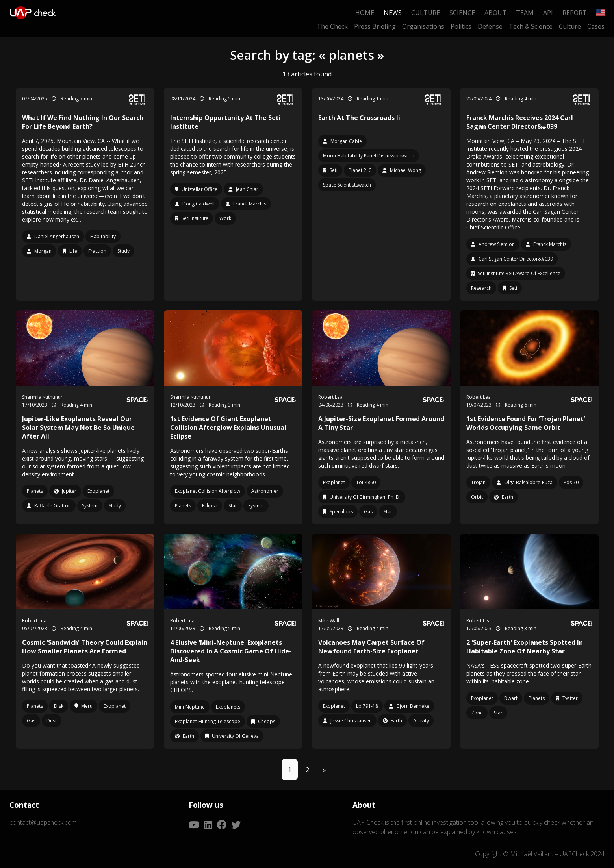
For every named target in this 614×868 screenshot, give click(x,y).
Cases (596, 26)
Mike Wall (329, 621)
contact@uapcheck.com (43, 822)
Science (462, 13)
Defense (490, 26)
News (393, 13)
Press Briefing (375, 26)
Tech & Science (531, 26)
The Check (332, 26)
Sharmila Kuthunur (42, 397)
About (495, 13)
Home (365, 13)
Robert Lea (330, 397)
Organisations (423, 26)
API (548, 13)
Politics (461, 26)
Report (575, 13)
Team (525, 13)
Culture (426, 13)
